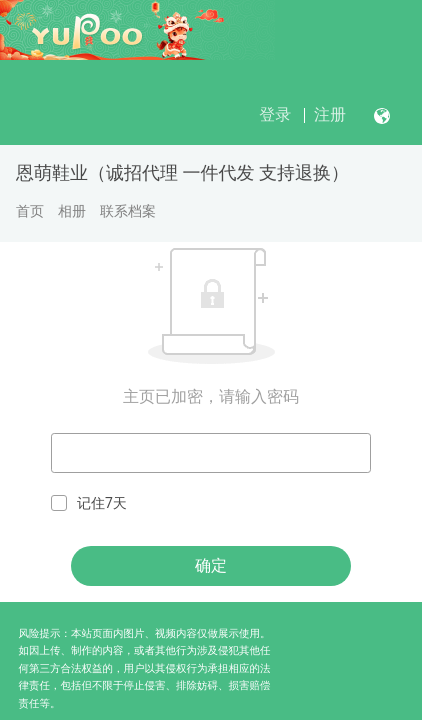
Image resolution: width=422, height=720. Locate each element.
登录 (275, 114)
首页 (30, 211)
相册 (72, 211)
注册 (330, 114)
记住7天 (89, 503)
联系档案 (128, 211)
